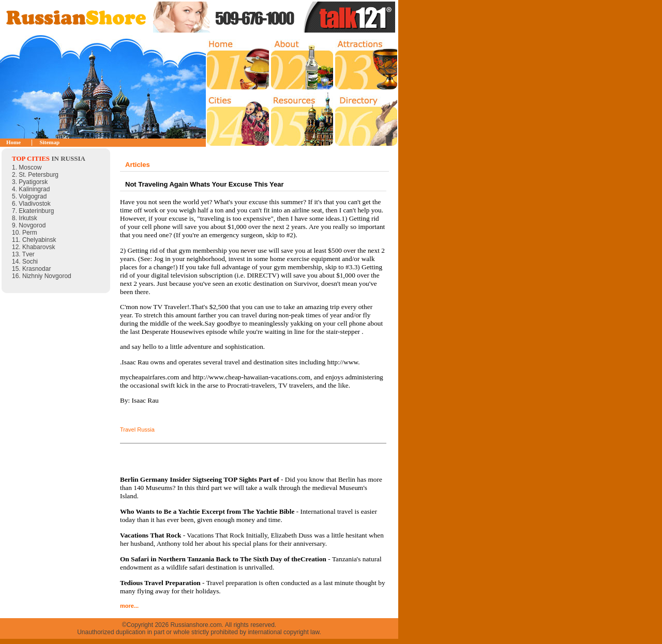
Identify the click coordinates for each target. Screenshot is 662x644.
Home (13, 142)
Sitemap (50, 142)
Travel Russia (137, 430)
